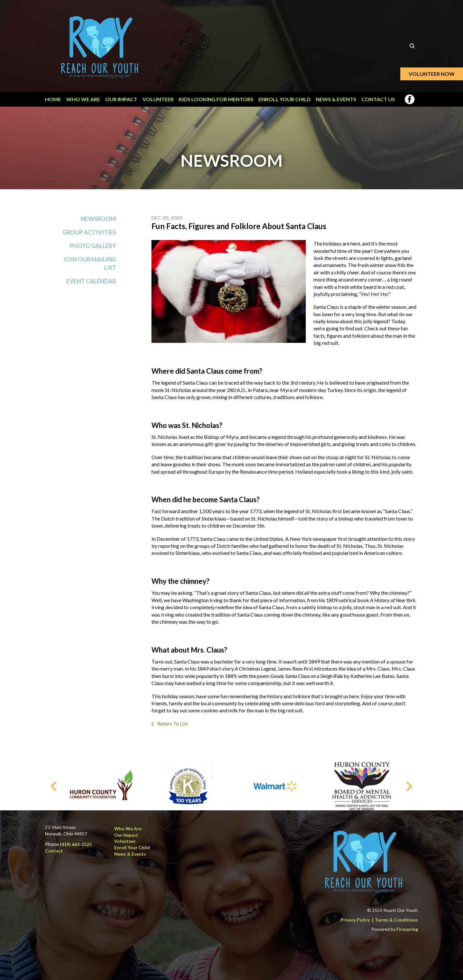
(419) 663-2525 (76, 845)
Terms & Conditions (396, 920)
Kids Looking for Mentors (216, 99)
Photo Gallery (93, 248)
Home (53, 99)
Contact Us (378, 99)
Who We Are (83, 99)
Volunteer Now (432, 74)
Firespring (407, 929)
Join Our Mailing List (90, 266)
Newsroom (98, 221)
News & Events (336, 99)
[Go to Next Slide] (409, 787)
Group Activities (89, 235)
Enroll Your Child (285, 99)
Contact (54, 851)
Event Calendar (91, 283)
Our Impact (121, 99)
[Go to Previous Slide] (54, 787)
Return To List (172, 726)
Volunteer (158, 99)
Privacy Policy (355, 920)
